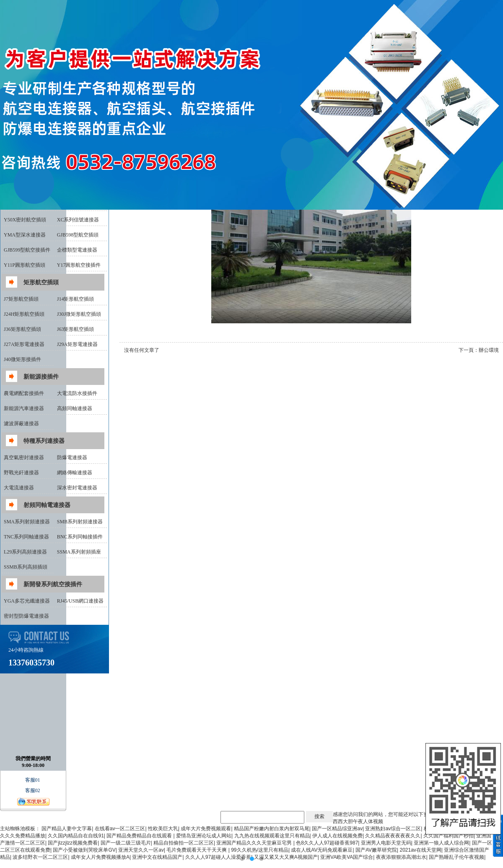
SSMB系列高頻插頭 (26, 567)
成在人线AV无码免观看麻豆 (322, 850)
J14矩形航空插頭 (76, 299)
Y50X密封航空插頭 (25, 220)
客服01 (33, 780)
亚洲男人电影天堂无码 (386, 843)
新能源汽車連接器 (24, 408)
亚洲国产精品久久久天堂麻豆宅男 (255, 843)
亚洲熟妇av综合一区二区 (393, 829)
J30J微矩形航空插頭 (79, 314)
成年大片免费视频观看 (206, 829)
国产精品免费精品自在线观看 (140, 836)
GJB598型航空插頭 (78, 235)
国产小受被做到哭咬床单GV (84, 850)
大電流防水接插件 (77, 393)
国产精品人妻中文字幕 (67, 829)
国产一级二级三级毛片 (126, 843)
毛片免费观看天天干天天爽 (197, 850)
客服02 (33, 790)
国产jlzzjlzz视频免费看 (73, 843)
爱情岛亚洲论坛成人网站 (204, 836)
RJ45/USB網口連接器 (80, 601)
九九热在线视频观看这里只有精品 (272, 836)
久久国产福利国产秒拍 (449, 836)
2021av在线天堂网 (420, 850)
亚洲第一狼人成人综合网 (441, 843)
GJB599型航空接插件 (27, 250)
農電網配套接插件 (24, 393)
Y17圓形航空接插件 (79, 265)
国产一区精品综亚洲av (337, 829)
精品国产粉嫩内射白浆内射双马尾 (272, 829)
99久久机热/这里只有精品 (260, 850)
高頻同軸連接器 (75, 408)
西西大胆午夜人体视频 (358, 821)
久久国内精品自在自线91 (76, 836)
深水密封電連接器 (77, 488)
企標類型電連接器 (77, 250)
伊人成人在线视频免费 (337, 836)
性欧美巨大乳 (163, 829)
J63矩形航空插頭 (76, 329)
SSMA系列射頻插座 (79, 552)
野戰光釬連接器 (21, 473)
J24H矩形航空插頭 (24, 314)
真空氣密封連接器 (24, 457)
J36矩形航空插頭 (22, 329)
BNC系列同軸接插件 (80, 537)
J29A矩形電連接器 (77, 344)
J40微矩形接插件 (22, 359)
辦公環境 (489, 350)
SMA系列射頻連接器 (27, 522)
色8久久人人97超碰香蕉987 (327, 843)
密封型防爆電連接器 (26, 616)
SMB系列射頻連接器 (80, 522)
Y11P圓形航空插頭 (25, 265)
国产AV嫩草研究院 (376, 850)
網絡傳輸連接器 (75, 473)
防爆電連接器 (72, 457)
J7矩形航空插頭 (21, 299)
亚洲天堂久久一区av (141, 850)
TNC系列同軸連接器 (26, 537)
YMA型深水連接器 (25, 235)
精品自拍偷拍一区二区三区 (184, 843)
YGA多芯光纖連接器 (27, 601)
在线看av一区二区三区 (120, 829)
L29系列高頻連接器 (25, 552)
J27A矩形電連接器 (24, 344)
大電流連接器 (19, 488)
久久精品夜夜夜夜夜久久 (393, 836)
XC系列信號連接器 (78, 220)
